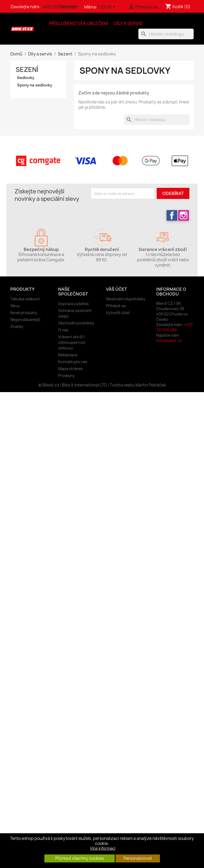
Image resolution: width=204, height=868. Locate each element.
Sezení (27, 70)
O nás (63, 330)
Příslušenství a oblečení (78, 23)
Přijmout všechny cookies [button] (80, 858)
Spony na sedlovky (35, 85)
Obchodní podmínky (76, 323)
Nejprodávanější (25, 320)
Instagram (184, 215)
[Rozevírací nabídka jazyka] (69, 7)
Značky (17, 326)
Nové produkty (24, 313)
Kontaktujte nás (73, 362)
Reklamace (68, 355)
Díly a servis (128, 23)
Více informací (103, 848)
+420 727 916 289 (174, 327)
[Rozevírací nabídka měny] (108, 7)
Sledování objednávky (126, 299)
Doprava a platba (73, 304)
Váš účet (116, 289)
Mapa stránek (71, 369)
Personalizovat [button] (138, 858)
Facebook (172, 215)
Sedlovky (26, 78)
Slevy (15, 306)
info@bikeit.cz (169, 340)
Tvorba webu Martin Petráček (138, 385)
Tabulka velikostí (25, 299)
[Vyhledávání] (166, 34)
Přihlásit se (116, 306)
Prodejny (67, 376)
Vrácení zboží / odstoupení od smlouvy (72, 342)
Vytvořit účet (118, 313)
